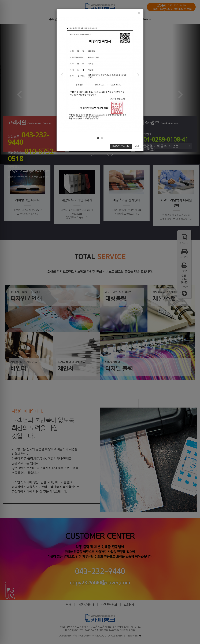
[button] (62, 75)
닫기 (137, 146)
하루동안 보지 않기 (121, 146)
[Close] (139, 13)
